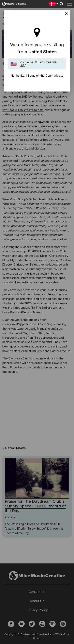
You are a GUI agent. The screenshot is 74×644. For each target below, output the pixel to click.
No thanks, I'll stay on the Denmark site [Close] (66, 14)
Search (62, 4)
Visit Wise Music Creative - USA (39, 64)
